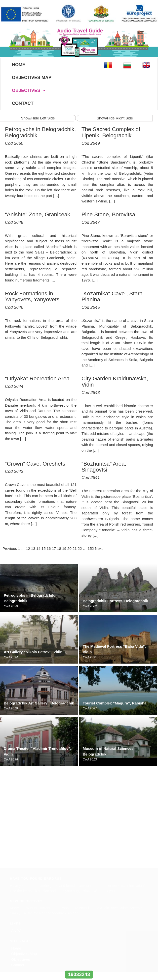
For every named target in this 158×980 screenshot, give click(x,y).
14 (38, 548)
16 (49, 548)
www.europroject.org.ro (28, 903)
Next (99, 548)
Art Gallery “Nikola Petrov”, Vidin (33, 652)
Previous (10, 548)
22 (80, 548)
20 (69, 548)
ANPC (16, 831)
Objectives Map (32, 78)
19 (64, 548)
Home (19, 65)
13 (33, 548)
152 (91, 548)
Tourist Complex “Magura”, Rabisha (115, 703)
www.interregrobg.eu (79, 965)
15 (44, 548)
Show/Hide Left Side (38, 118)
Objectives (26, 90)
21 (75, 548)
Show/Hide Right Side (115, 118)
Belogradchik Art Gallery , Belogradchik (39, 703)
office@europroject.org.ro (30, 898)
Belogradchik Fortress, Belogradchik (115, 601)
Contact (23, 103)
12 (28, 548)
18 (59, 548)
